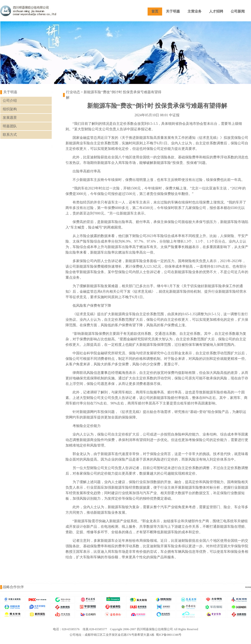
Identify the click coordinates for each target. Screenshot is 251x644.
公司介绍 (10, 101)
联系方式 (10, 135)
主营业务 (195, 11)
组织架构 (10, 109)
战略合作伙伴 (13, 587)
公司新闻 (238, 11)
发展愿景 (10, 118)
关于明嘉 (173, 11)
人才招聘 (216, 11)
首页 (155, 11)
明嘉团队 (10, 126)
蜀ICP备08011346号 (169, 635)
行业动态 (73, 92)
